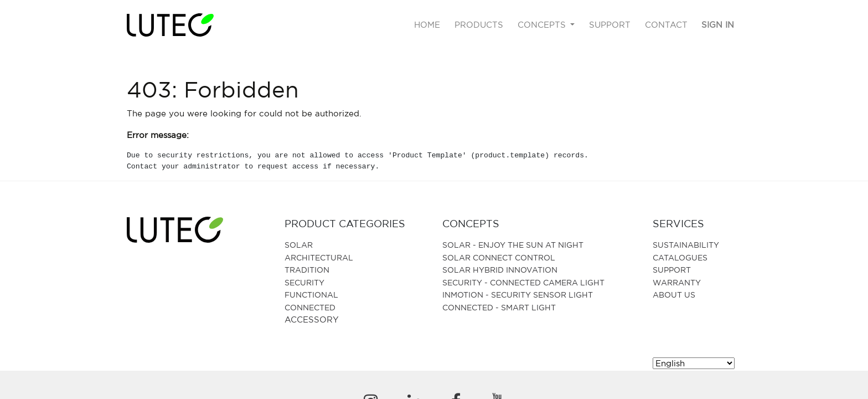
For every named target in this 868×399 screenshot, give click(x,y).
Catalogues (680, 257)
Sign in (718, 25)
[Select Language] (694, 363)
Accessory (312, 319)
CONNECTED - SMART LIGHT (499, 307)
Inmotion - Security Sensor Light (518, 295)
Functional (311, 295)
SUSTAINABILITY (686, 245)
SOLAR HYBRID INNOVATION (500, 270)
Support (672, 270)
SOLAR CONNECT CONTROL (499, 257)
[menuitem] (428, 25)
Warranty (677, 282)
